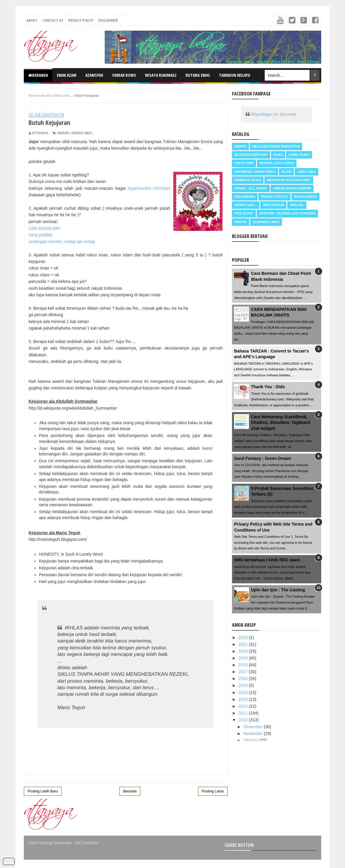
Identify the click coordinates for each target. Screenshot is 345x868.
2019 (244, 658)
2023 (244, 637)
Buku (278, 155)
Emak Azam (67, 75)
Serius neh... (82, 133)
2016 (244, 679)
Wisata (241, 222)
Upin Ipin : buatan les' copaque (287, 213)
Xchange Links (266, 222)
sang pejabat (40, 235)
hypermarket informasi (149, 188)
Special (297, 205)
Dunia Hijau (299, 155)
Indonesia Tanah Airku (255, 172)
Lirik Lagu (306, 172)
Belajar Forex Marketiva (276, 146)
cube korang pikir (44, 228)
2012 (244, 706)
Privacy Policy (81, 20)
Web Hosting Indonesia (50, 843)
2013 (244, 699)
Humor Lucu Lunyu (277, 163)
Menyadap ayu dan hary (289, 180)
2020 (244, 651)
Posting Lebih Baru (43, 791)
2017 (244, 672)
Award (63, 133)
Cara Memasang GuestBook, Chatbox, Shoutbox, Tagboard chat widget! (281, 423)
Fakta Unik (244, 163)
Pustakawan (305, 197)
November (253, 734)
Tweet (9, 861)
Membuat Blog (248, 180)
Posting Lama (213, 791)
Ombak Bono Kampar (292, 188)
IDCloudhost (86, 843)
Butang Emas (198, 75)
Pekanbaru (245, 197)
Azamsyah (94, 75)
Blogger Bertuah (251, 155)
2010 (244, 720)
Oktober (251, 740)
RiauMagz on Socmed (273, 114)
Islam (286, 172)
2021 (244, 644)
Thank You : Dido (268, 387)
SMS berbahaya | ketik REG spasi (267, 560)
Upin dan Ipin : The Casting (278, 590)
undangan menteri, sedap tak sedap (62, 242)
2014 (244, 692)
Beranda (38, 75)
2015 (244, 685)
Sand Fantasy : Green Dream (262, 458)
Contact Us (53, 20)
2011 (244, 713)
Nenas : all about (251, 188)
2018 (244, 665)
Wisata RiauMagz (161, 75)
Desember (253, 727)
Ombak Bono (124, 75)
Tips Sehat (244, 213)
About (32, 20)
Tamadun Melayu (235, 75)
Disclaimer (108, 20)
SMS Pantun (273, 205)
